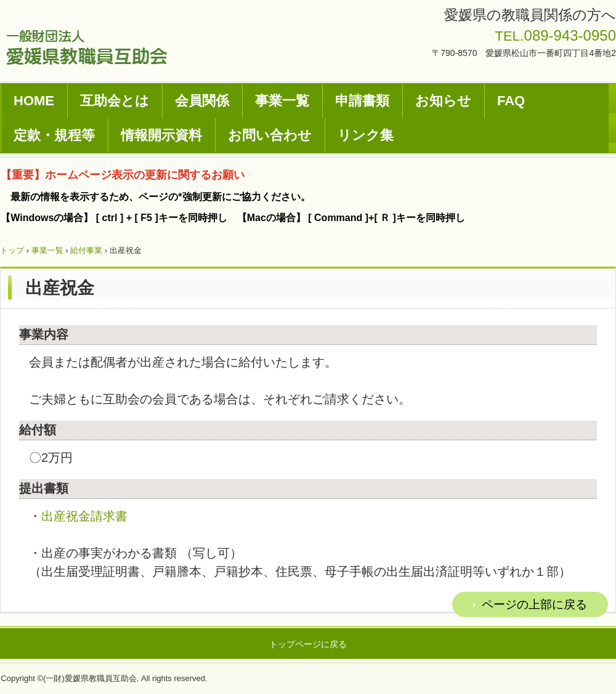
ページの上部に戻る (534, 604)
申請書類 (362, 101)
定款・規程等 (54, 135)
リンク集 (366, 135)
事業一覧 (282, 101)
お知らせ (443, 101)
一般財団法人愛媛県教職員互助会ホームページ (87, 47)
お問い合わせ (270, 135)
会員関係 (202, 101)
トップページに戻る (308, 644)
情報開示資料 (161, 135)
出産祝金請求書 (84, 516)
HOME (34, 101)
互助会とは (115, 101)
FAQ (511, 101)
